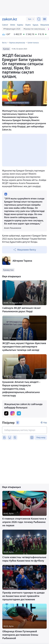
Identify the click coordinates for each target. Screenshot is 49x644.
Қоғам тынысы (33, 43)
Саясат (5, 25)
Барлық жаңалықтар (17, 43)
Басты (4, 43)
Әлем (13, 25)
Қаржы (20, 25)
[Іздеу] (39, 19)
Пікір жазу (41, 437)
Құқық (35, 25)
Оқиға (28, 25)
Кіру (45, 422)
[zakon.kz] (10, 19)
